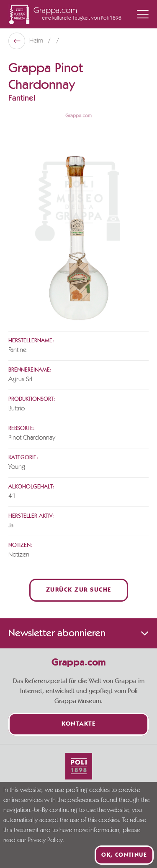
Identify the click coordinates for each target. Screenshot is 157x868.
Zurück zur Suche (79, 590)
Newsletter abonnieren (78, 633)
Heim (37, 41)
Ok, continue (124, 855)
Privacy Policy (45, 840)
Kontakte (78, 724)
